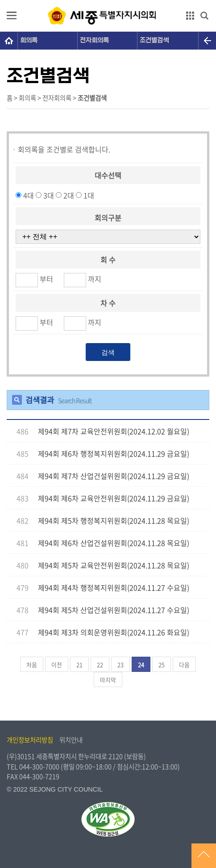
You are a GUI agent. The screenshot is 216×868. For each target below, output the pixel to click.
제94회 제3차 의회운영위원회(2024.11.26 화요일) (114, 632)
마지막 (108, 680)
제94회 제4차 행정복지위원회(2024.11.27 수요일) (114, 587)
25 (162, 665)
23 (120, 665)
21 (79, 665)
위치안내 (71, 740)
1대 (89, 195)
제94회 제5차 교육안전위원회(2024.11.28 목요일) (114, 565)
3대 (49, 195)
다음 (184, 665)
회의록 (29, 40)
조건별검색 (154, 40)
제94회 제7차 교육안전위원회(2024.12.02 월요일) (114, 431)
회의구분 (108, 217)
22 (100, 665)
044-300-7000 (39, 767)
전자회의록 (94, 40)
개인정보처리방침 (30, 740)
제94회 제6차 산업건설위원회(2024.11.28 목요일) (114, 543)
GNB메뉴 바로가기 (108, 1)
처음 (32, 665)
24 (141, 665)
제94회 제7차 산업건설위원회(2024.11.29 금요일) (114, 476)
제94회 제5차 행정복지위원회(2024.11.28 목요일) (114, 520)
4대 (29, 195)
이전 (57, 665)
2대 (69, 195)
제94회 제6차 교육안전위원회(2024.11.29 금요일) (114, 498)
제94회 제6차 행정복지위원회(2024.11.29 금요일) (114, 453)
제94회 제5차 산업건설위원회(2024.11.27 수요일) (114, 610)
